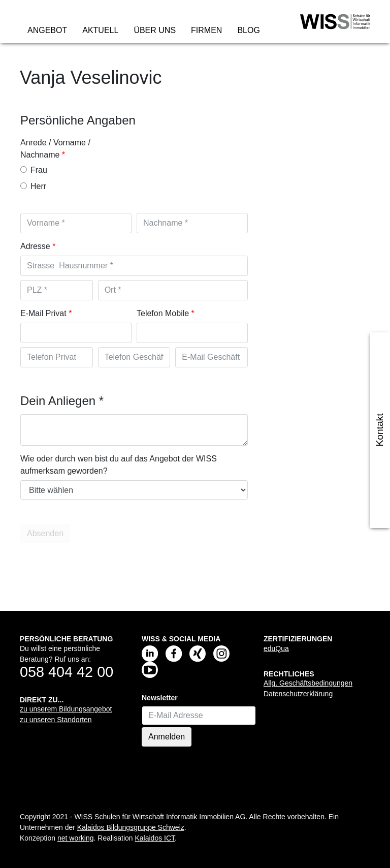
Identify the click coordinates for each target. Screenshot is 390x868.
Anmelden (167, 737)
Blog (248, 30)
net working (76, 838)
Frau (34, 170)
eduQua (276, 648)
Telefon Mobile (163, 313)
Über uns (155, 30)
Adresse (35, 246)
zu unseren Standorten (56, 720)
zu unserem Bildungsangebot (66, 709)
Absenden (46, 534)
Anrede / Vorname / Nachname (55, 149)
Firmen (206, 30)
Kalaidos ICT (155, 838)
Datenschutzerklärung (298, 694)
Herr (33, 186)
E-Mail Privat (43, 313)
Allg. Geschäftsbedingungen (308, 683)
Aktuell (100, 30)
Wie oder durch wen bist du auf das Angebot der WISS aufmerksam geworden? (119, 465)
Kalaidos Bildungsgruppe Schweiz (131, 827)
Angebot (47, 30)
